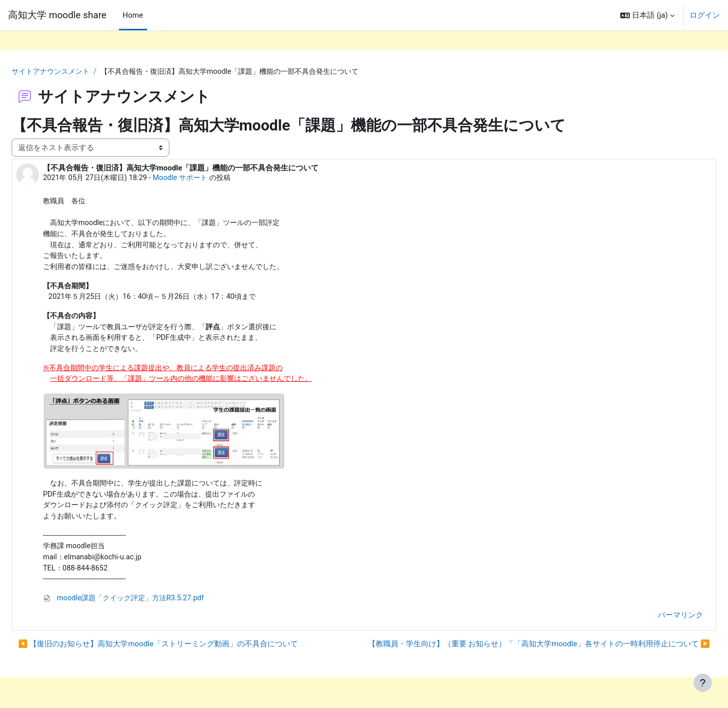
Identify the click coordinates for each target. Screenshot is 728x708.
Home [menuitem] (133, 15)
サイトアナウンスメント (78, 67)
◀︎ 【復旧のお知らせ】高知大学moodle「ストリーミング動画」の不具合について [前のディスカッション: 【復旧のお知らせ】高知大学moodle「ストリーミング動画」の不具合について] (182, 650)
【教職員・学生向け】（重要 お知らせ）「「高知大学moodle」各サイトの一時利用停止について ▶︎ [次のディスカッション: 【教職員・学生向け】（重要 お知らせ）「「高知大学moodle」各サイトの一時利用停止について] (515, 650)
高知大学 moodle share (57, 15)
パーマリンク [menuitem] (656, 622)
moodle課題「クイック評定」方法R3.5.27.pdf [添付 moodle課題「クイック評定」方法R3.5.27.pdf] (152, 604)
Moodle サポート (211, 174)
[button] (647, 15)
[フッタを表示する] (703, 683)
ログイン (705, 15)
